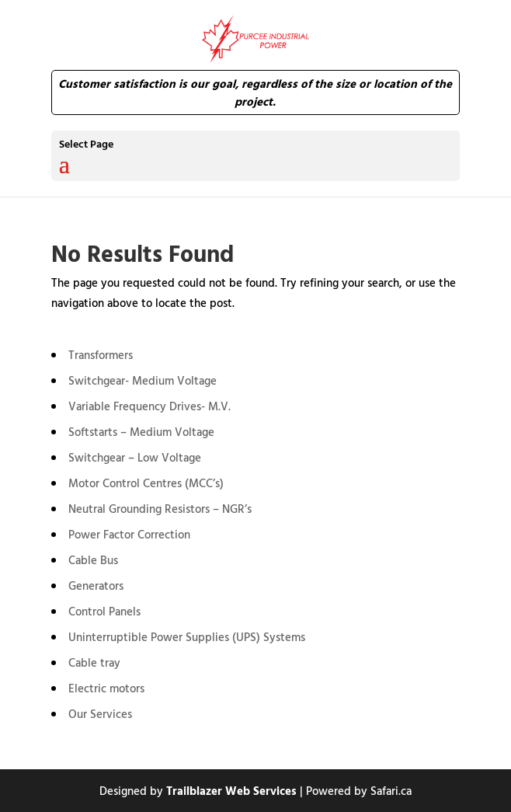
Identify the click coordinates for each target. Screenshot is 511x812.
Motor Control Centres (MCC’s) (146, 483)
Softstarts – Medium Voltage (141, 432)
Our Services (100, 714)
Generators (96, 585)
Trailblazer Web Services (231, 791)
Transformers (101, 355)
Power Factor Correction (129, 534)
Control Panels (104, 611)
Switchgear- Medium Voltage (143, 380)
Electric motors (106, 688)
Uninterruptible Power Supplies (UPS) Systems (187, 637)
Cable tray (94, 662)
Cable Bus (93, 560)
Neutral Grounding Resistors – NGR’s (160, 509)
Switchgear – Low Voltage (135, 457)
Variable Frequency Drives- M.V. (149, 406)
